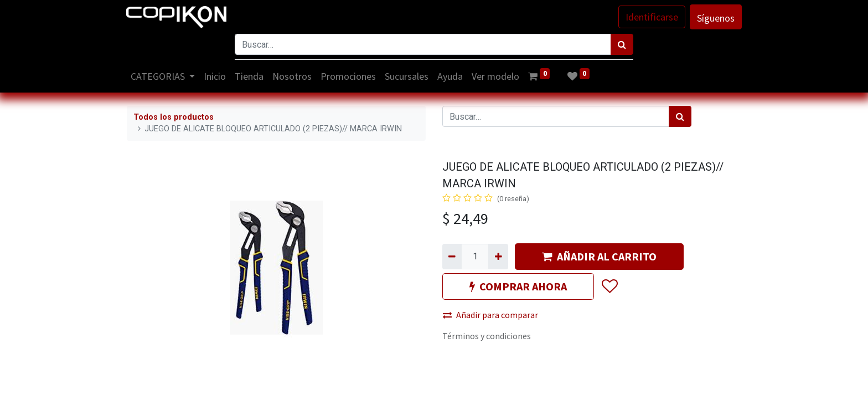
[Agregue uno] (498, 257)
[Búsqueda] (622, 44)
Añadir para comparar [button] (490, 315)
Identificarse (651, 17)
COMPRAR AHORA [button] (518, 286)
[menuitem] (216, 76)
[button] (609, 287)
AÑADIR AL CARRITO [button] (599, 256)
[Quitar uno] (452, 257)
